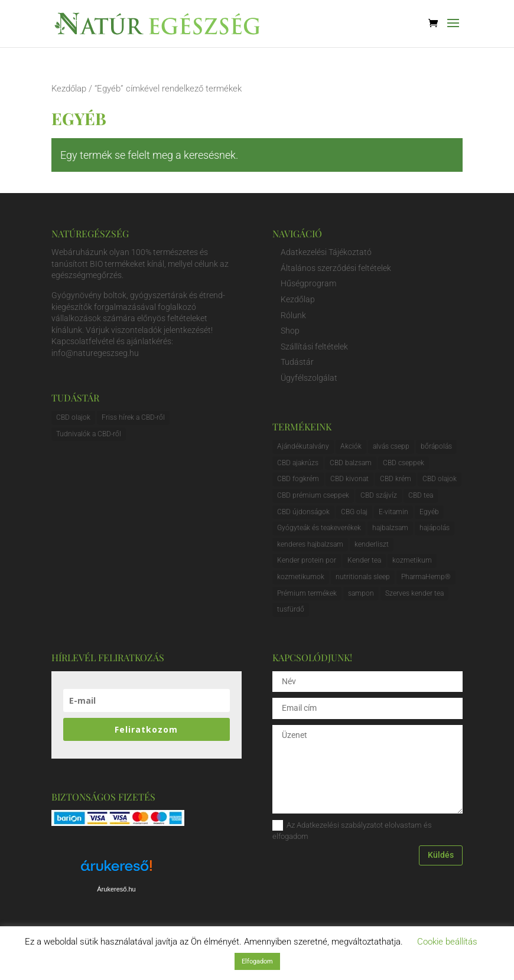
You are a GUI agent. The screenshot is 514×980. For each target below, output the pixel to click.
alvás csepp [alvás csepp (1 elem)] (391, 446)
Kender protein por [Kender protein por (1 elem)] (307, 560)
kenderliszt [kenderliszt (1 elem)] (372, 544)
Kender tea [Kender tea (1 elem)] (364, 560)
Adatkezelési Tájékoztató (326, 252)
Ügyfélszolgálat (309, 378)
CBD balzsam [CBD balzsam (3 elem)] (351, 463)
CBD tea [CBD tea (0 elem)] (421, 495)
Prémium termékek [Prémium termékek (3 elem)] (307, 593)
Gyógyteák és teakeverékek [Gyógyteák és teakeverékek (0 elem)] (319, 528)
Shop (290, 331)
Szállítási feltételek (314, 347)
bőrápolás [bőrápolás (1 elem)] (436, 446)
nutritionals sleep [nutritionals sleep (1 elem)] (363, 577)
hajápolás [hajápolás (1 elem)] (435, 528)
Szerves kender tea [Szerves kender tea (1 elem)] (414, 593)
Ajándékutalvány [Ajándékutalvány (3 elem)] (303, 446)
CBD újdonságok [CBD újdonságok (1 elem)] (303, 512)
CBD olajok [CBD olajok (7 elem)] (440, 479)
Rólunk (293, 315)
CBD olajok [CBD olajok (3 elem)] (73, 417)
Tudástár (297, 362)
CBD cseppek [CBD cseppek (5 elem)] (404, 463)
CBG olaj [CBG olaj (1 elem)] (354, 512)
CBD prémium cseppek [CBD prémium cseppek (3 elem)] (313, 495)
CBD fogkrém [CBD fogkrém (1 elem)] (298, 479)
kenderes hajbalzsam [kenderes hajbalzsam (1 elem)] (310, 544)
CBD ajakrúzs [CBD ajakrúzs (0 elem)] (298, 463)
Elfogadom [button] (257, 961)
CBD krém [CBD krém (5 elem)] (396, 479)
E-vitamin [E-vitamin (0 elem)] (393, 512)
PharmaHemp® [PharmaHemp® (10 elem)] (426, 577)
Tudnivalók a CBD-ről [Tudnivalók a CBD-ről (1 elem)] (89, 434)
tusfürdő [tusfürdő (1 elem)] (291, 609)
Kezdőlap (69, 89)
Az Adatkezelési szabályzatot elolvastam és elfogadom (352, 830)
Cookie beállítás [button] (447, 942)
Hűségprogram (308, 283)
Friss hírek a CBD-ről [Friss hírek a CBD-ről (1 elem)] (133, 417)
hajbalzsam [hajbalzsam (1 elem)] (390, 528)
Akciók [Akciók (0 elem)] (351, 446)
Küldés (441, 855)
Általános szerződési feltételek (336, 268)
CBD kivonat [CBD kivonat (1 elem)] (349, 479)
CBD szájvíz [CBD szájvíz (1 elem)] (379, 495)
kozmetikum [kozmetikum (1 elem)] (412, 560)
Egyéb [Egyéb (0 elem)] (429, 512)
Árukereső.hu (116, 889)
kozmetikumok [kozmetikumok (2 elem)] (301, 577)
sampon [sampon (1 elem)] (361, 593)
